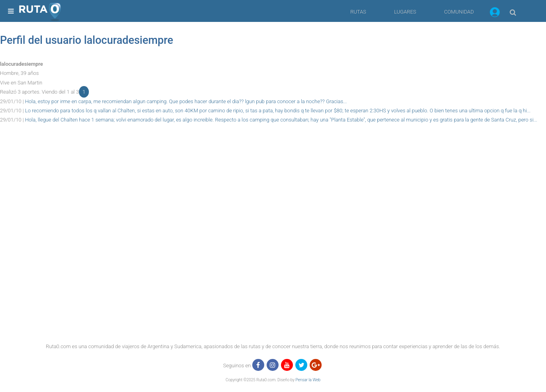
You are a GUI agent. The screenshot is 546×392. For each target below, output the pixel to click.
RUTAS (358, 12)
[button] (495, 14)
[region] (273, 143)
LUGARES (405, 12)
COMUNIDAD (459, 12)
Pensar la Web (308, 380)
